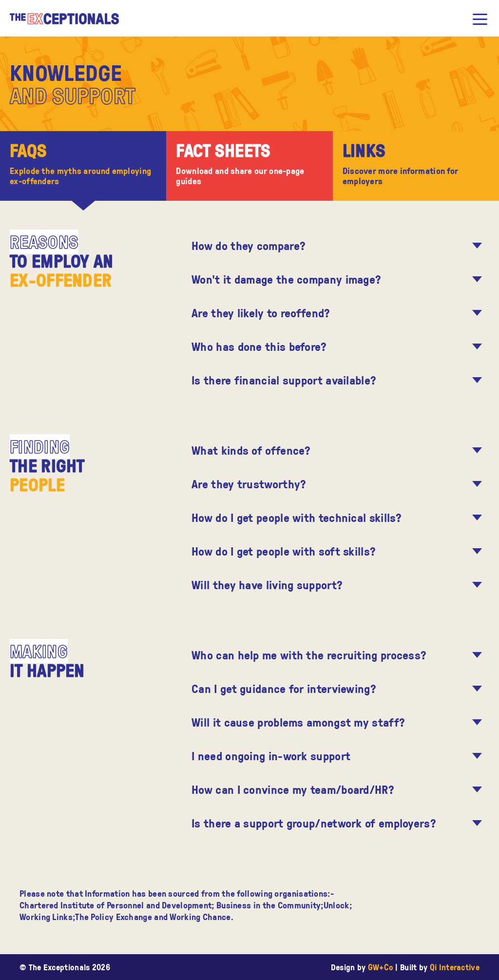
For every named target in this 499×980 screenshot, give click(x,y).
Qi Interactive (455, 967)
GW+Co (381, 967)
